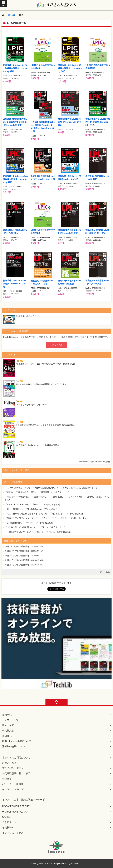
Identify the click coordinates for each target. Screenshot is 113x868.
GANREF (7, 817)
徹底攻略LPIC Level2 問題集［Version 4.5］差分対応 (70, 122)
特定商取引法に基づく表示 (16, 773)
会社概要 (7, 779)
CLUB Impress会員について (17, 741)
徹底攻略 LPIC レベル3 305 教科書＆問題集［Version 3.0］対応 (15, 68)
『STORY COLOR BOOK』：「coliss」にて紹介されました (32, 504)
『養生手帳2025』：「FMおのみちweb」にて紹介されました (33, 509)
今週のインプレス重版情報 (17, 546)
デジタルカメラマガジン (15, 812)
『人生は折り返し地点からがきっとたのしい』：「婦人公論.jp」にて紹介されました (44, 514)
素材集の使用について (14, 746)
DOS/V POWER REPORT (16, 806)
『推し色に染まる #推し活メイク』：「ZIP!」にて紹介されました (35, 527)
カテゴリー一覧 (10, 720)
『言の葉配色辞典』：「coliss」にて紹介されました (29, 523)
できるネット (9, 822)
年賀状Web (8, 828)
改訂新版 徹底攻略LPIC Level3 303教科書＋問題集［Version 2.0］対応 (15, 122)
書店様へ (7, 736)
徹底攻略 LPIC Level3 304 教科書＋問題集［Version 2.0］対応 (15, 179)
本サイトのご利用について (16, 758)
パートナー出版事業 (13, 784)
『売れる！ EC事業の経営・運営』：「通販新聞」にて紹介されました (37, 492)
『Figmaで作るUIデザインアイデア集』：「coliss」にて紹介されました (38, 532)
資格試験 (12, 15)
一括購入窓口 (9, 731)
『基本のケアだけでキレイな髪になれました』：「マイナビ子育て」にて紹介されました (46, 518)
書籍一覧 (7, 715)
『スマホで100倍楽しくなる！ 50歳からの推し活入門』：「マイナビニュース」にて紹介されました (51, 488)
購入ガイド (8, 725)
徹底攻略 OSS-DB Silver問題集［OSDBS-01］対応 (15, 284)
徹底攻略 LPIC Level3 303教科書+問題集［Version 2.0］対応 (98, 122)
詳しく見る (58, 345)
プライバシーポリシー (14, 768)
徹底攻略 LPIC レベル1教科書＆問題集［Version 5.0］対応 (70, 68)
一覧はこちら (104, 572)
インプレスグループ (13, 789)
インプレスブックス (13, 833)
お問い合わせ (9, 763)
